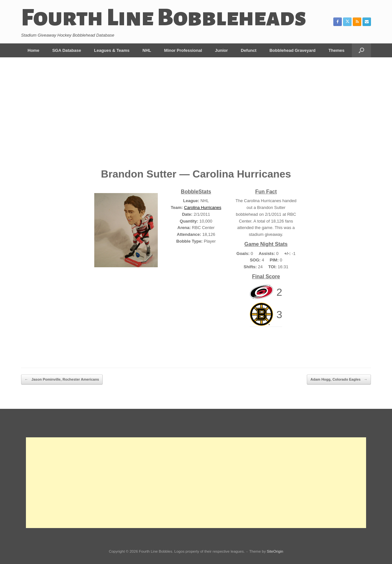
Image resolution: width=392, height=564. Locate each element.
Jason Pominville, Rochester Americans (62, 380)
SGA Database (67, 50)
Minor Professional (183, 50)
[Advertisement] (196, 117)
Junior (222, 50)
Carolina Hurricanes (203, 207)
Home (33, 50)
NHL (147, 50)
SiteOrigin (275, 551)
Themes (336, 50)
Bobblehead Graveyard (293, 50)
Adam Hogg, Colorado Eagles (339, 380)
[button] (361, 50)
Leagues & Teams (112, 50)
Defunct (248, 50)
